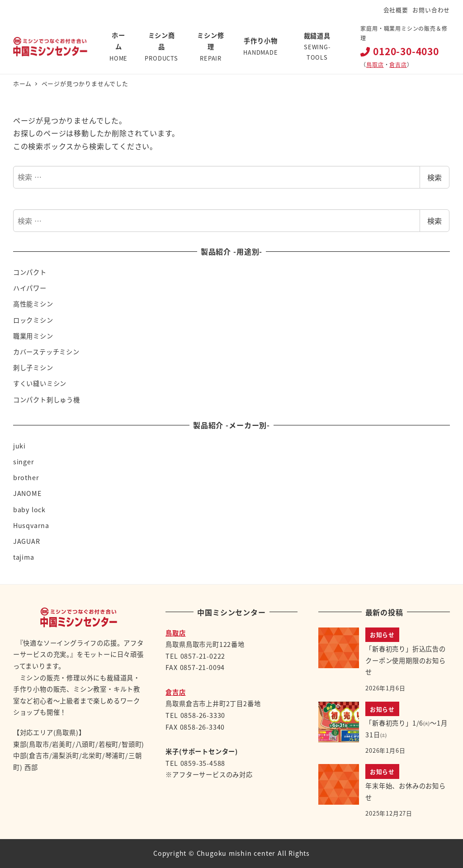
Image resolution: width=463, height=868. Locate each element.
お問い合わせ (431, 10)
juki (19, 446)
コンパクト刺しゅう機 (47, 400)
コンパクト (30, 272)
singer (24, 462)
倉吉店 (398, 64)
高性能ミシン (33, 304)
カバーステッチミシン (46, 352)
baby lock (29, 509)
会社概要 (396, 10)
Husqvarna (31, 525)
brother (26, 477)
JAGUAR (27, 541)
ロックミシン (33, 320)
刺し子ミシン (33, 368)
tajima (24, 557)
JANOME (27, 493)
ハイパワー (30, 288)
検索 (435, 177)
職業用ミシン (33, 336)
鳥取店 (375, 64)
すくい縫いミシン (40, 383)
